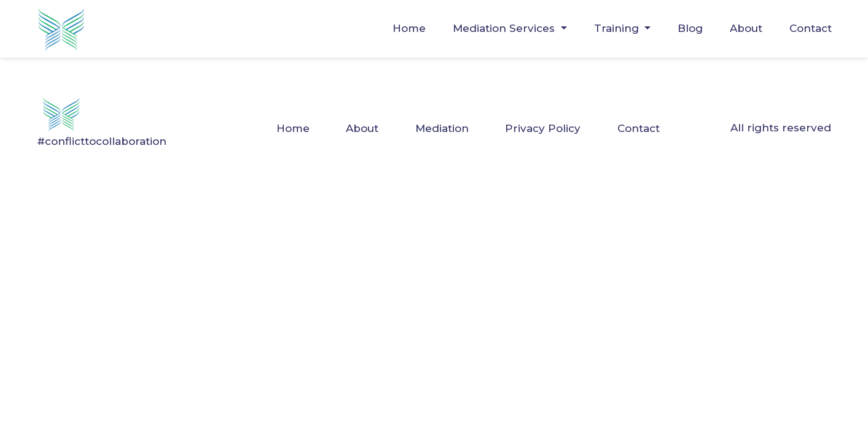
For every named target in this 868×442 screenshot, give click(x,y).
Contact (811, 28)
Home (409, 28)
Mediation (442, 128)
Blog (690, 28)
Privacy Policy (543, 128)
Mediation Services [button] (505, 28)
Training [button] (618, 28)
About (746, 28)
